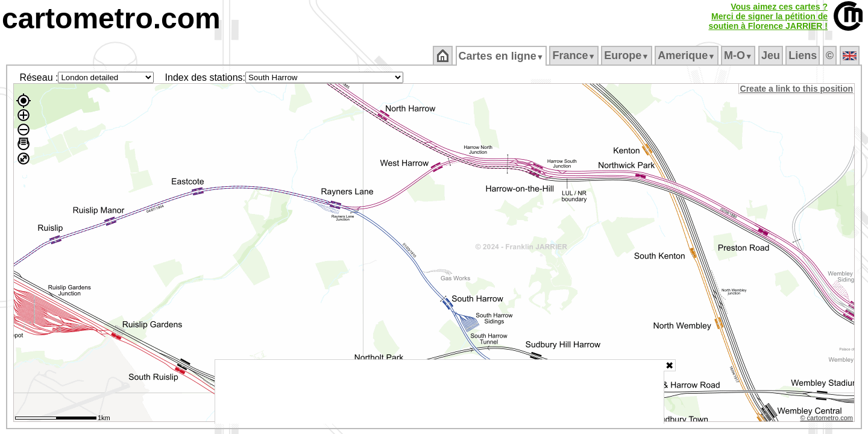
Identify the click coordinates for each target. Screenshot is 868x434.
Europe (627, 55)
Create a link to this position (797, 89)
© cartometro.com (828, 420)
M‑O (739, 55)
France (575, 55)
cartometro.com (111, 18)
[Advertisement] (439, 392)
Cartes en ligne (502, 56)
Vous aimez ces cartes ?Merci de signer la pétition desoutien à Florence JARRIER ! (768, 16)
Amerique (687, 55)
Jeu (771, 55)
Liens (804, 55)
